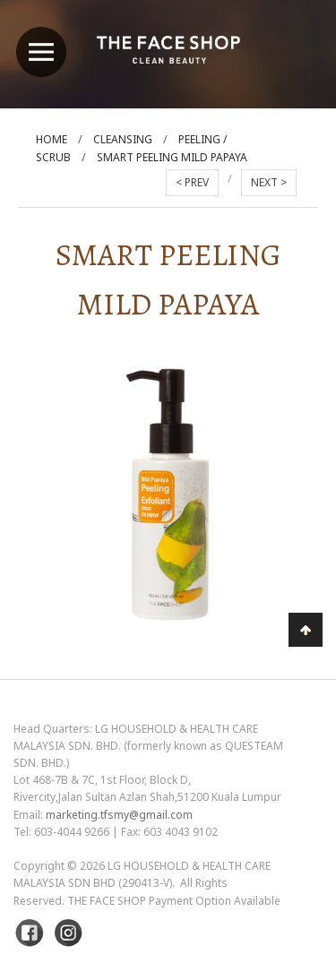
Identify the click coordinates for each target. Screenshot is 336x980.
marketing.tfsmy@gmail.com (119, 815)
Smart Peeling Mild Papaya (172, 157)
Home (52, 139)
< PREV (192, 182)
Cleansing (123, 139)
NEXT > (269, 182)
